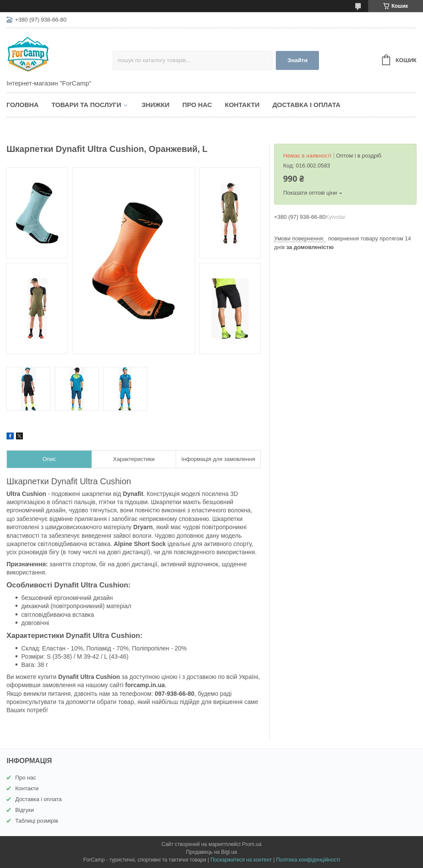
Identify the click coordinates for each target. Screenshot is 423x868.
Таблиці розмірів (36, 821)
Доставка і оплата (306, 105)
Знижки (156, 105)
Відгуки (24, 810)
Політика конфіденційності (308, 860)
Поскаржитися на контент (241, 860)
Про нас (197, 105)
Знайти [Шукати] (298, 60)
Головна (22, 105)
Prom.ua (252, 844)
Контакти (242, 105)
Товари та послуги (86, 105)
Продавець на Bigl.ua (211, 852)
